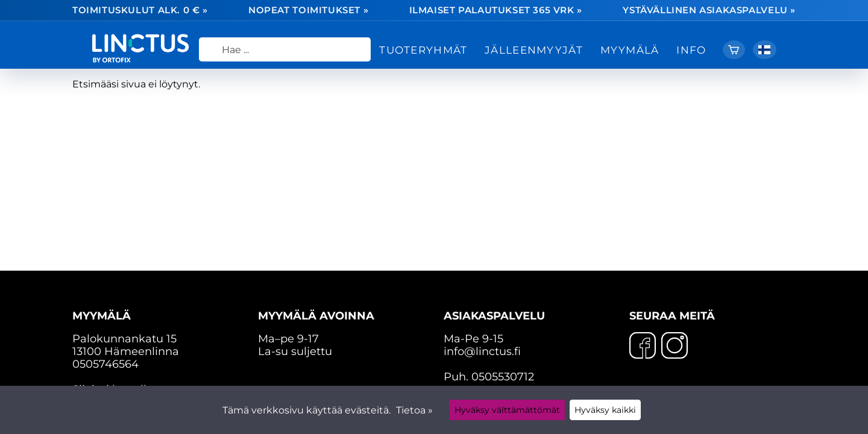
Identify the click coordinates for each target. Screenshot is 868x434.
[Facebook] (643, 347)
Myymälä (630, 50)
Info (691, 50)
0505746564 (105, 364)
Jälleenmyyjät (534, 50)
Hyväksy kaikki (605, 410)
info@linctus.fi (482, 351)
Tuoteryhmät (423, 50)
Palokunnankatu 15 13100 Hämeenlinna (156, 333)
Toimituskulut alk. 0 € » (140, 11)
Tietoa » (414, 410)
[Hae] (285, 49)
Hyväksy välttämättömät (507, 410)
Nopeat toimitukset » (308, 11)
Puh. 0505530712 (489, 376)
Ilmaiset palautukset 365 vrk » (496, 11)
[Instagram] (675, 347)
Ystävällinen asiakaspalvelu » (709, 11)
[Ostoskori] (734, 50)
